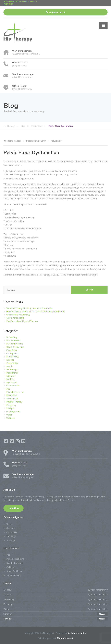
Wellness (10, 418)
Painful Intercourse (15, 392)
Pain (8, 389)
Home (9, 524)
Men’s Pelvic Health (15, 318)
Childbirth (11, 567)
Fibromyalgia (12, 363)
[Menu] (103, 26)
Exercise (10, 360)
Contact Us (12, 532)
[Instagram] (10, 4)
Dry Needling (12, 357)
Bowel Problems (14, 571)
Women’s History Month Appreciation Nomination (30, 308)
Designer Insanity (77, 633)
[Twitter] (7, 4)
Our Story (11, 528)
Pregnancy (11, 405)
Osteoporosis (13, 386)
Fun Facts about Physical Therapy (22, 321)
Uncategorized (13, 411)
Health (9, 366)
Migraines (11, 376)
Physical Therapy (14, 402)
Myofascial (11, 382)
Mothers (10, 379)
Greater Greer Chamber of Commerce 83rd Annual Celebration (36, 311)
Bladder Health (13, 340)
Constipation (12, 353)
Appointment (65, 638)
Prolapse (10, 408)
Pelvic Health (12, 399)
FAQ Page (11, 536)
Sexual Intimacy (14, 575)
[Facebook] (5, 4)
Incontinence (12, 373)
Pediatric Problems (15, 559)
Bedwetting (12, 337)
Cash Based (12, 350)
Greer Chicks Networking (18, 315)
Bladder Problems (15, 344)
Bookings (11, 540)
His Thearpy (12, 369)
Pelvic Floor (57, 141)
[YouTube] (12, 4)
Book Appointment (55, 12)
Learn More (14, 508)
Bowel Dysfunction (15, 347)
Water (9, 415)
